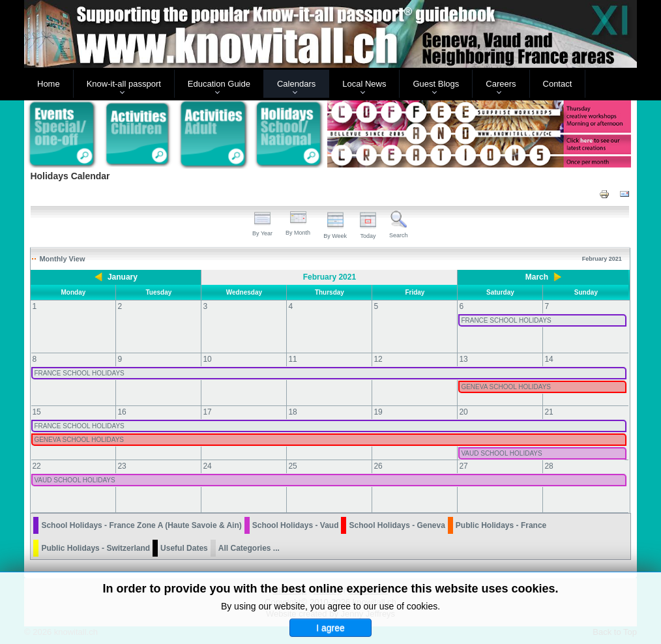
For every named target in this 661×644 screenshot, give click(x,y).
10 (207, 359)
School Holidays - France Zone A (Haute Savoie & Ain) (141, 525)
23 (122, 466)
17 (207, 412)
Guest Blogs (436, 84)
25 (292, 466)
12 (378, 359)
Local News (364, 84)
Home (49, 84)
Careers (501, 84)
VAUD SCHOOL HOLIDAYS (501, 453)
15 (36, 412)
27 (463, 466)
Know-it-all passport (124, 84)
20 (463, 412)
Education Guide (219, 84)
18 (292, 412)
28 (549, 466)
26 (378, 466)
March (537, 277)
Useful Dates (184, 548)
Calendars (296, 84)
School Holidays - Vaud (296, 525)
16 (122, 412)
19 (378, 412)
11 (292, 359)
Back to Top (615, 632)
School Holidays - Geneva (397, 525)
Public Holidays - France (501, 525)
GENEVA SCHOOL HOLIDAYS (506, 387)
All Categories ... (249, 548)
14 (549, 359)
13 (463, 359)
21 (549, 412)
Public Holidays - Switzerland (95, 548)
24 (207, 466)
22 (36, 466)
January (123, 277)
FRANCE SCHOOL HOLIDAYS (506, 320)
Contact (558, 84)
